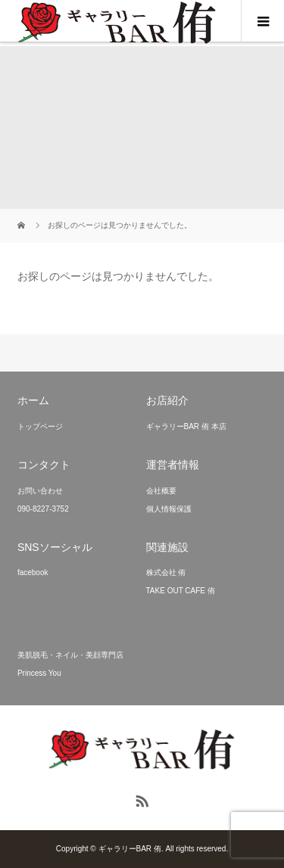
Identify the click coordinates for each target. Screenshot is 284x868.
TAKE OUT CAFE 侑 (181, 591)
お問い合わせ (40, 491)
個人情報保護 (169, 509)
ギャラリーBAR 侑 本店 (186, 426)
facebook (33, 572)
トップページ (40, 426)
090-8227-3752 (43, 509)
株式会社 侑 (166, 572)
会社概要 (161, 491)
